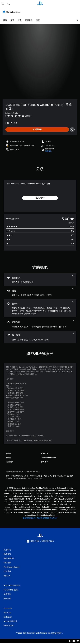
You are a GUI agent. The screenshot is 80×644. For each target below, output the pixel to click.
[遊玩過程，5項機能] (40, 324)
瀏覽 (38, 20)
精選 (12, 20)
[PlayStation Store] (12, 12)
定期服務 (29, 20)
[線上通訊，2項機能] (40, 337)
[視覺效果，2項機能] (40, 279)
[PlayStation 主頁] (40, 4)
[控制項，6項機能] (40, 308)
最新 (5, 20)
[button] (48, 151)
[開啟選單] (3, 4)
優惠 (20, 20)
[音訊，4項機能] (40, 293)
